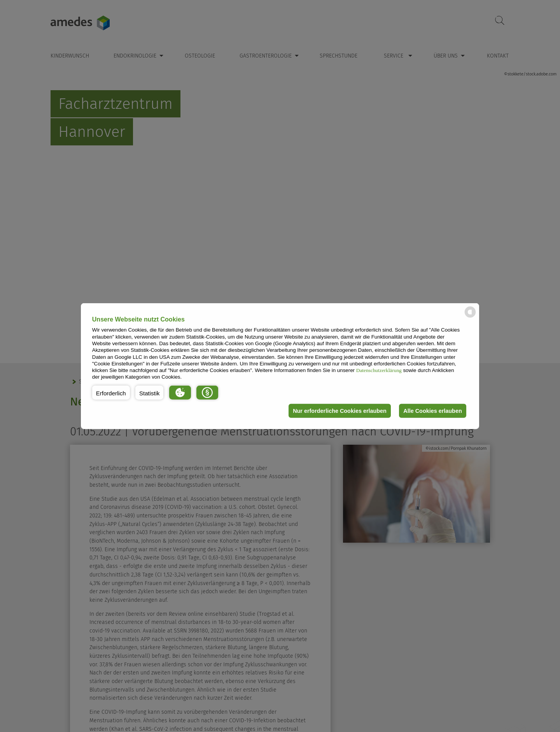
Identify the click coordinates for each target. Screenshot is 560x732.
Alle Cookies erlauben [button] (432, 411)
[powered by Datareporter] (470, 317)
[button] (111, 393)
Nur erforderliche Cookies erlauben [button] (340, 411)
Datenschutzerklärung (379, 370)
